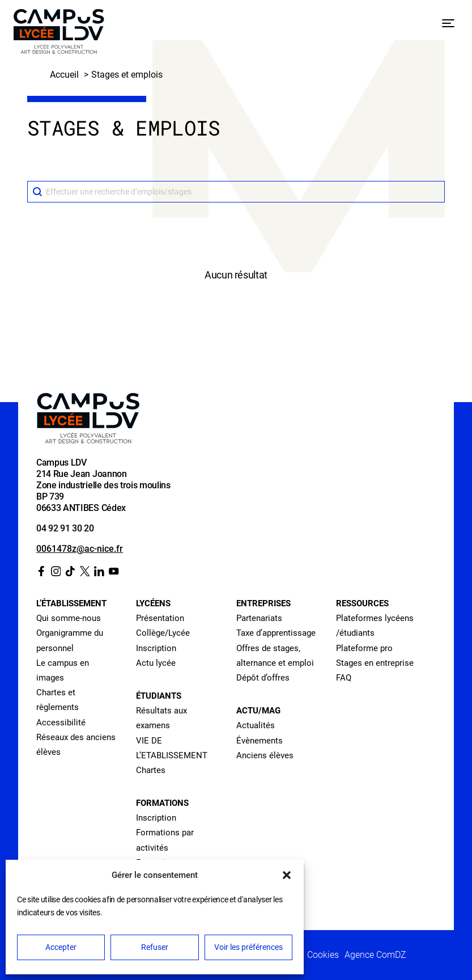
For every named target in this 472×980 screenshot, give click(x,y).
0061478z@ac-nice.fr (80, 549)
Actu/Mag (258, 711)
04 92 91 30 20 (65, 528)
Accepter (61, 947)
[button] (287, 875)
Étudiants (159, 696)
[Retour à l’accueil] (59, 34)
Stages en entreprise (375, 663)
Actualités (256, 725)
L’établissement (71, 603)
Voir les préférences (248, 947)
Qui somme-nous (69, 618)
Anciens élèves (265, 755)
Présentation (160, 618)
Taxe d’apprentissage (276, 633)
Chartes (151, 770)
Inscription (156, 648)
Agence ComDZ (375, 955)
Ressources (362, 603)
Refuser (155, 947)
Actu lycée (156, 663)
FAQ (344, 678)
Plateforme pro (364, 648)
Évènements (260, 741)
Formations (162, 803)
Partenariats (259, 618)
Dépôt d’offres (263, 678)
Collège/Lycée (163, 633)
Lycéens (153, 603)
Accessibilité (61, 723)
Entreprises (263, 603)
